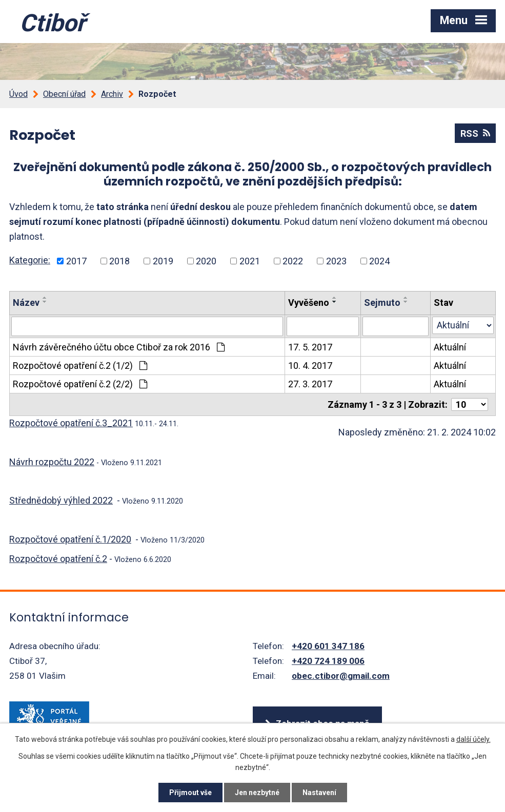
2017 (76, 261)
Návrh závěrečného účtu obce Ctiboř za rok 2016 (119, 347)
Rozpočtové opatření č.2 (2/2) (80, 384)
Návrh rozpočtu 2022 (52, 462)
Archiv (112, 94)
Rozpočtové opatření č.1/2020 (70, 539)
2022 (293, 261)
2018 (119, 261)
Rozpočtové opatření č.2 (58, 559)
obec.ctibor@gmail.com (341, 676)
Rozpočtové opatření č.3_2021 (71, 423)
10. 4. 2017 (310, 366)
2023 (336, 261)
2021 (250, 261)
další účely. (473, 739)
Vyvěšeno (309, 303)
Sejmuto (382, 303)
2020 (206, 261)
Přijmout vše (190, 793)
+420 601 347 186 (328, 646)
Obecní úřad (64, 94)
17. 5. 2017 (310, 347)
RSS (475, 133)
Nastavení (319, 793)
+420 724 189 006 (328, 661)
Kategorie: (30, 260)
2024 (379, 261)
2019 (163, 261)
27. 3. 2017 (310, 384)
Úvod (18, 94)
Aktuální (450, 347)
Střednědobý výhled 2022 (61, 500)
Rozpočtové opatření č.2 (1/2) (80, 366)
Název (26, 303)
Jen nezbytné (257, 793)
